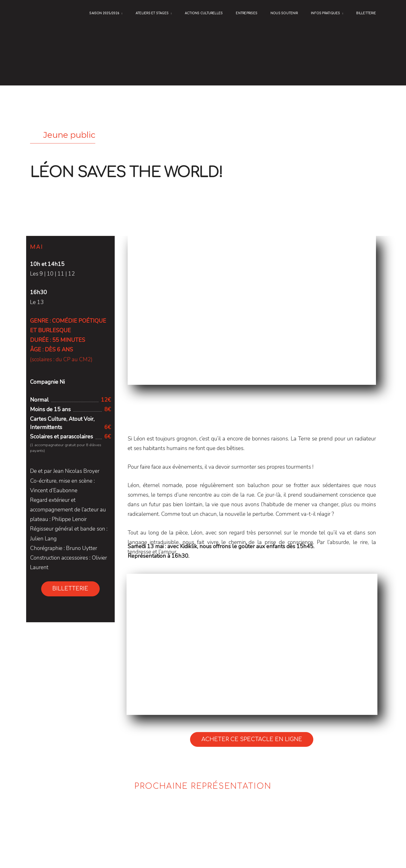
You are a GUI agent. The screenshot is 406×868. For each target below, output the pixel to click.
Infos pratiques (326, 13)
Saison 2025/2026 (104, 13)
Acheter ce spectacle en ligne (252, 739)
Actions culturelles (204, 13)
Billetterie (366, 13)
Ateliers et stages (152, 13)
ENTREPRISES (247, 13)
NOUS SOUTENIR (284, 13)
